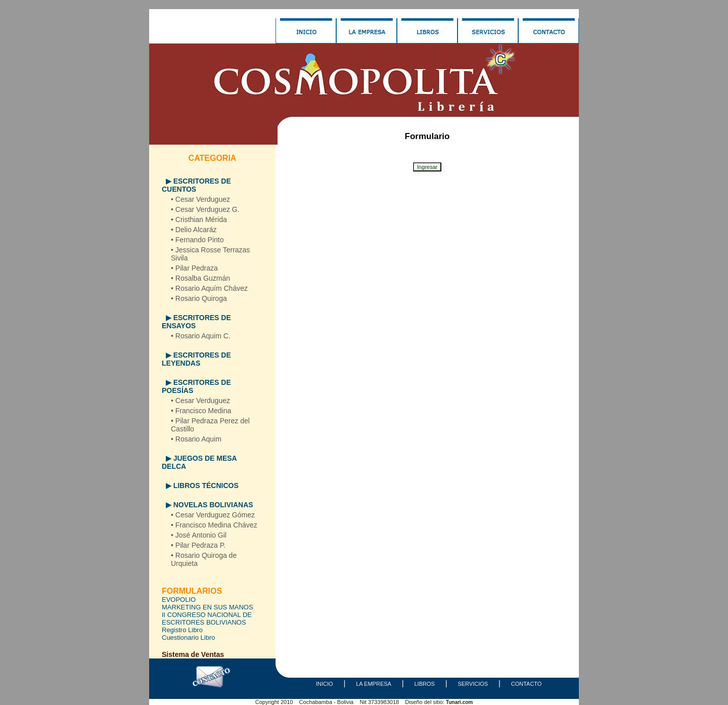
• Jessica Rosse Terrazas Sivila (210, 254)
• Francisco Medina (201, 411)
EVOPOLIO (179, 600)
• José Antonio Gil (199, 535)
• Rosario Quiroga (199, 298)
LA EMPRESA (374, 684)
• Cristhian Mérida (199, 219)
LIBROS (424, 684)
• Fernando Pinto (197, 240)
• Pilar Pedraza (194, 268)
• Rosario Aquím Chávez (209, 288)
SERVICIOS (473, 684)
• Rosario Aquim (196, 439)
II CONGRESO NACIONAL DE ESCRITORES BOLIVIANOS (207, 619)
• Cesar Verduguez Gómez (213, 515)
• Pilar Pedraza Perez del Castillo (210, 425)
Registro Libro (182, 630)
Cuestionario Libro (189, 637)
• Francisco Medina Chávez (214, 525)
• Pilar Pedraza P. (198, 545)
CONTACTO (527, 684)
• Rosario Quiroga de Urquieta (204, 559)
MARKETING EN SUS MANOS (208, 607)
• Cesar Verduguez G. (205, 209)
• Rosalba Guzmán (200, 278)
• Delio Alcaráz (194, 230)
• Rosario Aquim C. (201, 336)
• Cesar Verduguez (200, 199)
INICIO (325, 684)
